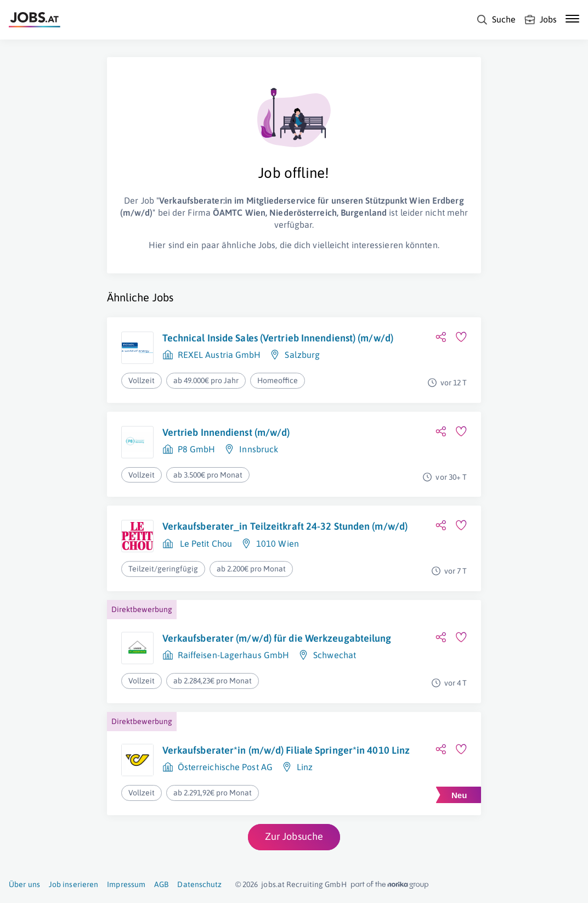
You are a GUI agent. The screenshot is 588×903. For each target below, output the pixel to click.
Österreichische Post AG (225, 767)
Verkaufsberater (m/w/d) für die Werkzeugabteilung (277, 638)
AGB (161, 884)
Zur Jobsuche (294, 836)
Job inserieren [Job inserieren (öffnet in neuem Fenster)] (73, 884)
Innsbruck (259, 449)
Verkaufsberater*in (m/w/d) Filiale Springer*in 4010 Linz (286, 750)
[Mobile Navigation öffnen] (572, 19)
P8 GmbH (197, 449)
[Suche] (496, 20)
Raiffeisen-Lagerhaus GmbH (234, 655)
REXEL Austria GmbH (219, 355)
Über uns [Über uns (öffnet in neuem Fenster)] (24, 884)
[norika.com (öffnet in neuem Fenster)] (390, 885)
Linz (305, 767)
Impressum (126, 884)
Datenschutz (199, 884)
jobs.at (273, 884)
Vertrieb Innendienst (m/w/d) (226, 432)
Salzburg (302, 355)
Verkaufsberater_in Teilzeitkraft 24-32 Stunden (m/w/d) (285, 526)
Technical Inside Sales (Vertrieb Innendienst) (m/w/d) (278, 338)
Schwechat (335, 655)
